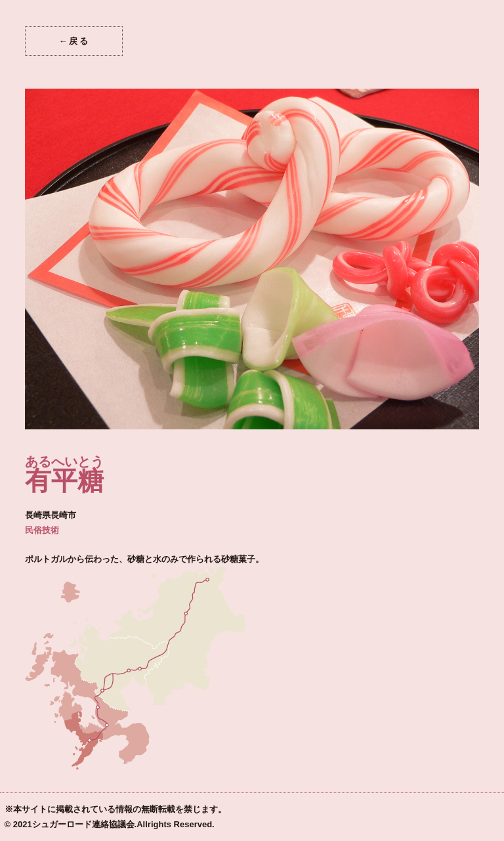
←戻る (74, 41)
